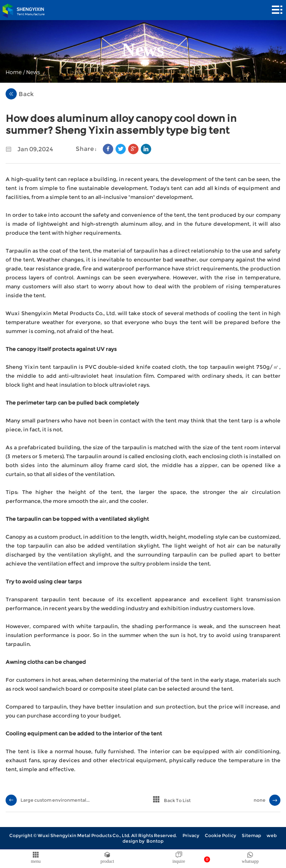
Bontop (155, 841)
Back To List (177, 800)
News (33, 72)
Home (14, 72)
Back (20, 94)
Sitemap (251, 835)
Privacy (191, 835)
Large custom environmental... (55, 800)
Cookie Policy (220, 835)
